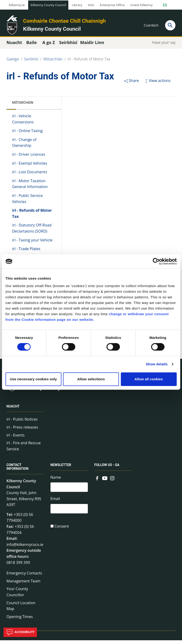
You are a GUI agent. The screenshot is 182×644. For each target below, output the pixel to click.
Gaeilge (13, 63)
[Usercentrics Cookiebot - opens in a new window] (156, 261)
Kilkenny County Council (48, 5)
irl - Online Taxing (27, 134)
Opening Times (20, 620)
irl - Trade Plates (26, 252)
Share (131, 84)
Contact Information (18, 471)
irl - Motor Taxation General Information (30, 188)
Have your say (164, 46)
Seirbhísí (31, 63)
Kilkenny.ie (17, 5)
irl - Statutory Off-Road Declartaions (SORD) (32, 232)
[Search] (170, 25)
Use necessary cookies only (33, 379)
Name (56, 481)
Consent (62, 532)
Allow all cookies (149, 379)
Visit (91, 5)
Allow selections (91, 379)
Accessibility (20, 632)
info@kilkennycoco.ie (25, 548)
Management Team (24, 585)
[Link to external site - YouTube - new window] (105, 481)
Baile (32, 46)
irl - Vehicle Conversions (23, 123)
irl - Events (16, 439)
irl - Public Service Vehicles (27, 202)
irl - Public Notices (22, 423)
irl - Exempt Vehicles (30, 167)
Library (77, 5)
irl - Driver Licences (29, 158)
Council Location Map (21, 610)
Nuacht (13, 410)
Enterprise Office (112, 5)
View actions (157, 84)
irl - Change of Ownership (24, 146)
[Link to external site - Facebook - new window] (97, 481)
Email (55, 503)
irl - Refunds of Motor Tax (89, 63)
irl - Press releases (22, 431)
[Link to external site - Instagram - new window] (112, 481)
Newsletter (61, 469)
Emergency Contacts (24, 577)
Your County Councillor (17, 596)
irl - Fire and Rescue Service (24, 450)
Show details (157, 364)
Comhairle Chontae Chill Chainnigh (64, 21)
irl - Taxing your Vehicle (32, 244)
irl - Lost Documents (30, 176)
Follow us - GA (107, 469)
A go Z (49, 46)
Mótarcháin (53, 63)
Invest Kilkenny (141, 5)
